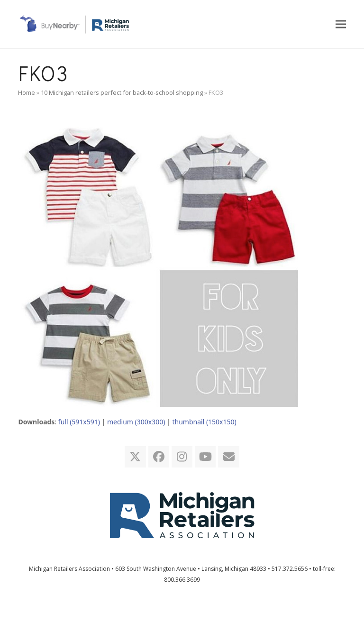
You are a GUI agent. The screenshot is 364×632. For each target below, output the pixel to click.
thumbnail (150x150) (204, 422)
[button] (341, 24)
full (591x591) (79, 422)
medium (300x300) (136, 422)
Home (27, 92)
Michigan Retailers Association (69, 569)
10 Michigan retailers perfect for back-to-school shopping (122, 92)
